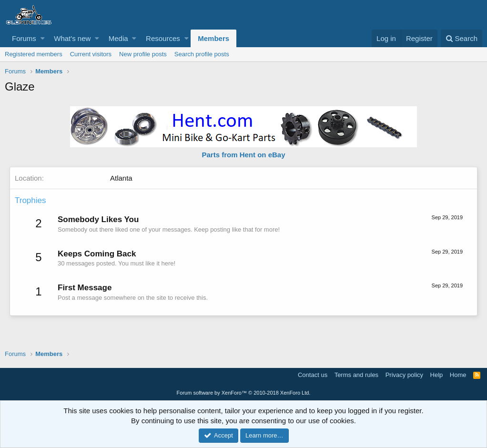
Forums (24, 38)
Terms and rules (356, 375)
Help (437, 375)
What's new (72, 38)
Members (213, 38)
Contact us (313, 375)
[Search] (462, 38)
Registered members (34, 54)
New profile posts (143, 54)
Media (118, 38)
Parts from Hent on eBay (243, 155)
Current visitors (91, 54)
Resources (163, 38)
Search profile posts (202, 54)
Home (458, 375)
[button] (43, 38)
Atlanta (121, 178)
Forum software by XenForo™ (244, 393)
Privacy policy (404, 375)
